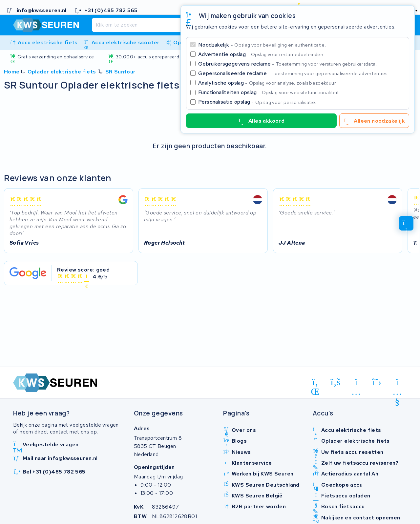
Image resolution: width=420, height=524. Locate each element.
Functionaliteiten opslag (269, 92)
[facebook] (336, 382)
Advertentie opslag (261, 54)
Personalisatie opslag (257, 102)
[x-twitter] (377, 382)
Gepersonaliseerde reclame (293, 73)
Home (12, 72)
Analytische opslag (267, 83)
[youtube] (397, 383)
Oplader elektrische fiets (62, 72)
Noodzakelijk (262, 45)
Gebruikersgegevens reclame (287, 64)
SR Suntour (121, 72)
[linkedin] (315, 383)
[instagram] (356, 383)
